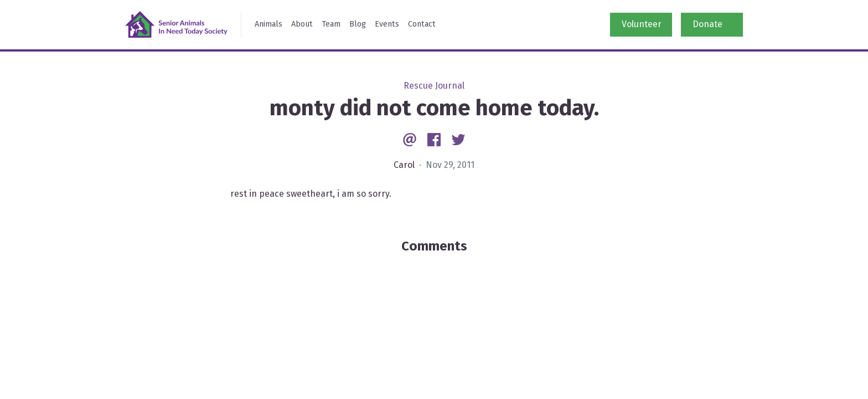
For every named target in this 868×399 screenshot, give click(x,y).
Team (331, 24)
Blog (358, 24)
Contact (422, 24)
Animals (268, 24)
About (302, 24)
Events (387, 24)
